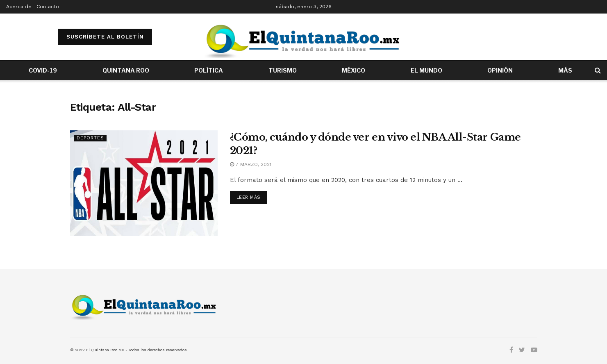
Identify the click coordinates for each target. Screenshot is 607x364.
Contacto (48, 7)
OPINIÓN (500, 70)
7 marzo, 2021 (251, 164)
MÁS (565, 70)
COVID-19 (43, 70)
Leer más (249, 197)
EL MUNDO (426, 70)
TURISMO (283, 70)
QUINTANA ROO (126, 70)
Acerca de (19, 7)
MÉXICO (354, 70)
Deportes (90, 138)
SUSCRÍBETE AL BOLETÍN (105, 37)
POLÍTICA (209, 70)
